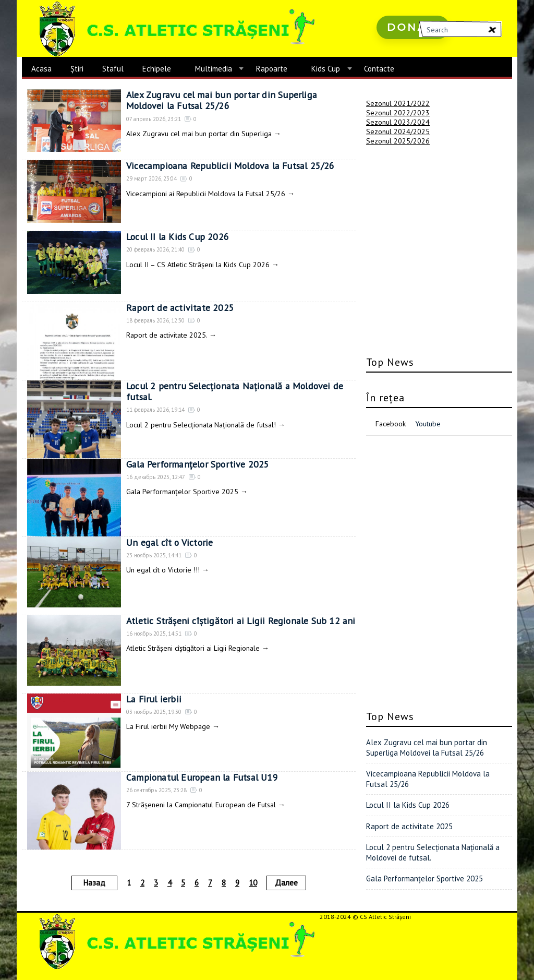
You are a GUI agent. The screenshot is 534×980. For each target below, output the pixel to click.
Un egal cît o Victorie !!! (163, 570)
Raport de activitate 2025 (180, 308)
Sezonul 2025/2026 (398, 141)
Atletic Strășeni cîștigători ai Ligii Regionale (193, 648)
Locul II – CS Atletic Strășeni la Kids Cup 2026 (198, 265)
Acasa (41, 69)
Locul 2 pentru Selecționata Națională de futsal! (201, 425)
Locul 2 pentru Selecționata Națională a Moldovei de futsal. (235, 392)
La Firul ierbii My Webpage (168, 726)
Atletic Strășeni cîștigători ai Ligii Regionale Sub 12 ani (239, 621)
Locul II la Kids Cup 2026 (178, 237)
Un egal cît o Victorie (169, 542)
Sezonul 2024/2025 (398, 132)
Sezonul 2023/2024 (398, 122)
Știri (77, 69)
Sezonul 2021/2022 (398, 103)
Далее (286, 882)
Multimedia (214, 69)
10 (253, 883)
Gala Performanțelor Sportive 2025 (199, 464)
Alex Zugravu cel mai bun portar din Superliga (199, 134)
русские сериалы (406, 57)
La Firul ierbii (153, 699)
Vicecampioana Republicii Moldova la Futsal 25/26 (230, 166)
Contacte (379, 69)
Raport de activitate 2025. (167, 335)
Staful (113, 69)
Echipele (157, 69)
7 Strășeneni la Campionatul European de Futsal (201, 805)
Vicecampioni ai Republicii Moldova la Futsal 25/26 (206, 194)
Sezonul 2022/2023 (398, 113)
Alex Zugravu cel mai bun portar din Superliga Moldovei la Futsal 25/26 (241, 100)
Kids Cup (326, 69)
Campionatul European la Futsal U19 (202, 777)
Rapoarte (272, 69)
